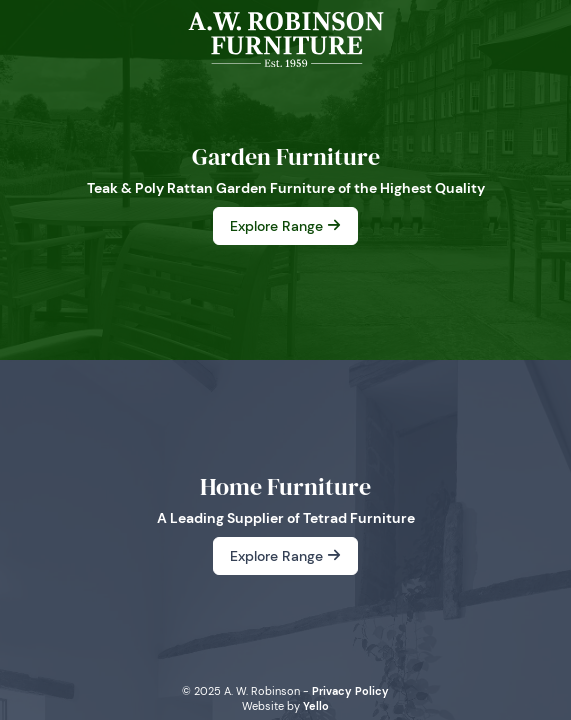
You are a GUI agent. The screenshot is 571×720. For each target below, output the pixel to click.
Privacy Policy (350, 691)
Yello (316, 706)
